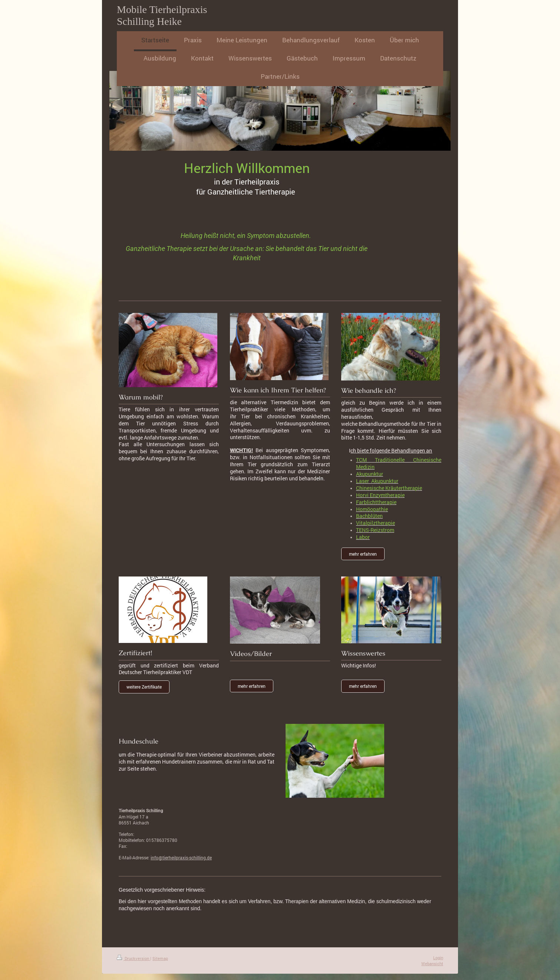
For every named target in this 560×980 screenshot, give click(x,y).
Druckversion (134, 958)
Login (438, 958)
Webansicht (432, 963)
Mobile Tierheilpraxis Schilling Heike (162, 15)
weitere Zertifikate (144, 687)
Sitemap (160, 958)
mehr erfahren (363, 554)
